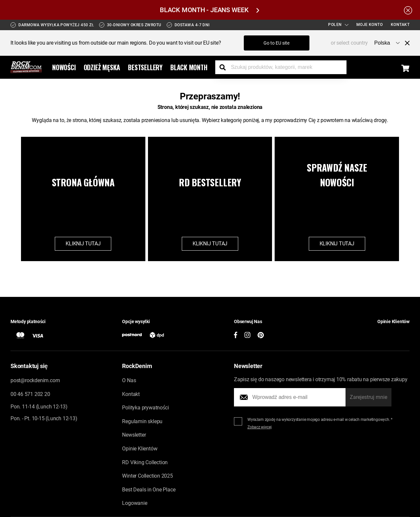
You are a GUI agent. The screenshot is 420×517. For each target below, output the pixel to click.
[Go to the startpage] (26, 67)
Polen (338, 25)
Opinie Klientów (140, 449)
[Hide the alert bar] (408, 10)
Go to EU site (276, 43)
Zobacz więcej (260, 427)
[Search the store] (225, 67)
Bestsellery (145, 67)
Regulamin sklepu (142, 421)
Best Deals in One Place (149, 490)
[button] (360, 333)
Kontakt (400, 25)
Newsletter (134, 435)
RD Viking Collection (145, 462)
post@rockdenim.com (35, 380)
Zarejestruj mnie (368, 397)
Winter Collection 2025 (147, 476)
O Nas (129, 380)
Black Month (189, 67)
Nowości (64, 67)
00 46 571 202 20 (30, 394)
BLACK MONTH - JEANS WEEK (209, 10)
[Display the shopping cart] (405, 68)
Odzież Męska (102, 67)
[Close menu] (405, 43)
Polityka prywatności (145, 408)
